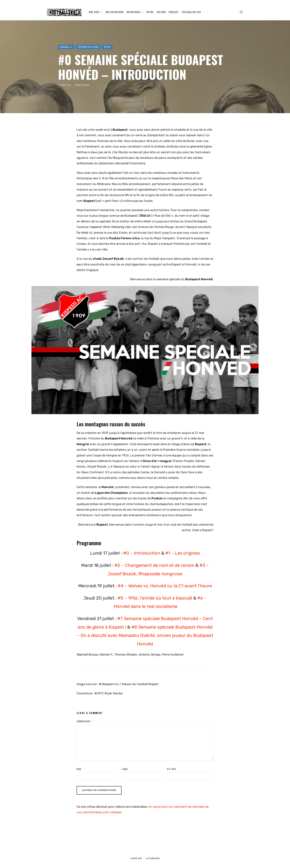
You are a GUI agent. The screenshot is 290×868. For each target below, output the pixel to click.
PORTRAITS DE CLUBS (88, 47)
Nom (79, 769)
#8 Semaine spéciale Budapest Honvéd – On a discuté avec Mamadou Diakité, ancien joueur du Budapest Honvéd (145, 636)
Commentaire (84, 721)
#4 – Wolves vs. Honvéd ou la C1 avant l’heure (165, 586)
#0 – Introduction (142, 553)
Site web (171, 769)
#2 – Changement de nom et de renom (154, 565)
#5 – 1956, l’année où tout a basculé (155, 598)
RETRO (108, 47)
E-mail (125, 769)
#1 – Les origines (183, 553)
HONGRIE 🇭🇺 (66, 47)
